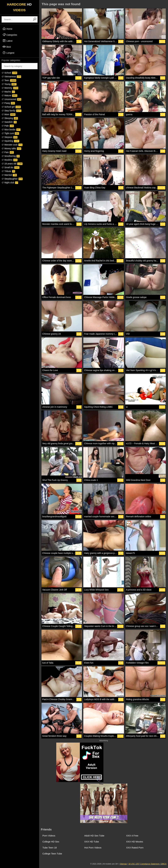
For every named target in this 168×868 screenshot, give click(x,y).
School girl (11, 107)
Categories (10, 35)
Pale (8, 126)
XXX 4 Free (132, 836)
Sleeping (10, 118)
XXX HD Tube (92, 842)
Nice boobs (11, 130)
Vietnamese (11, 77)
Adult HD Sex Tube (94, 836)
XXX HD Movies (135, 842)
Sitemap (123, 864)
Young (9, 84)
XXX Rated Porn (135, 848)
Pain (8, 152)
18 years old (12, 164)
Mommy (10, 88)
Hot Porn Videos (93, 848)
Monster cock (12, 145)
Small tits (10, 167)
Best (7, 47)
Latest (7, 41)
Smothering (11, 156)
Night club (10, 183)
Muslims (10, 160)
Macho (8, 92)
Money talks (11, 148)
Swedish (9, 122)
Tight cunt (10, 133)
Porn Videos (49, 836)
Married (9, 175)
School (9, 73)
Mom (8, 114)
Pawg (8, 103)
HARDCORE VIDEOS (19, 7)
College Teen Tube (52, 854)
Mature (9, 95)
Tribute (8, 171)
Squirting (10, 141)
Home (7, 29)
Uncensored (11, 99)
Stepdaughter (12, 179)
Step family (11, 111)
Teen (9, 80)
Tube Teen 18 (50, 848)
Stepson (10, 137)
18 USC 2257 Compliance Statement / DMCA (147, 864)
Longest (8, 53)
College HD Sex (51, 842)
